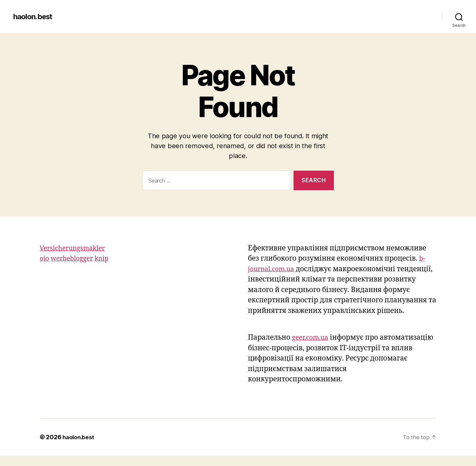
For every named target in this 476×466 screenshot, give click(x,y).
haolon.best (35, 17)
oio (45, 258)
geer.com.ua (312, 348)
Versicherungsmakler (75, 248)
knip (107, 258)
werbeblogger (75, 258)
